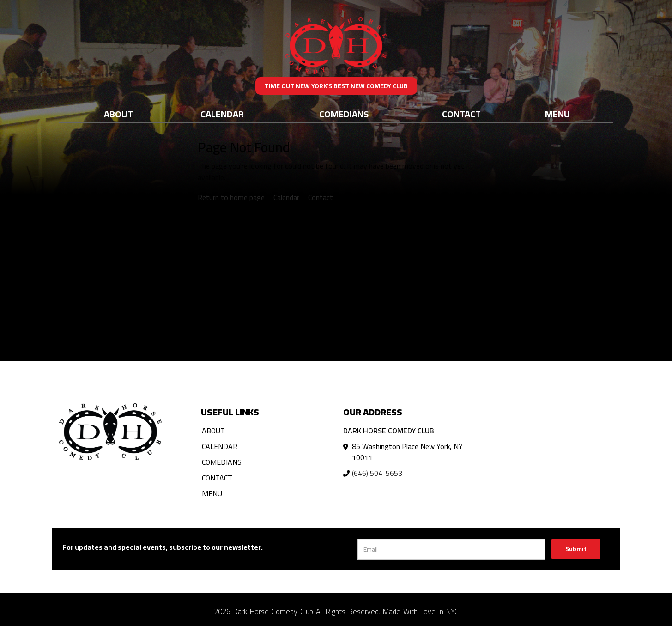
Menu (557, 114)
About (118, 114)
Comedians (344, 114)
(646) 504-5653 (377, 473)
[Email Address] (451, 549)
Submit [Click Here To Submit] (576, 549)
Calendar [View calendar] (286, 197)
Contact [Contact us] (321, 197)
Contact (461, 114)
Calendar (222, 114)
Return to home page (231, 197)
